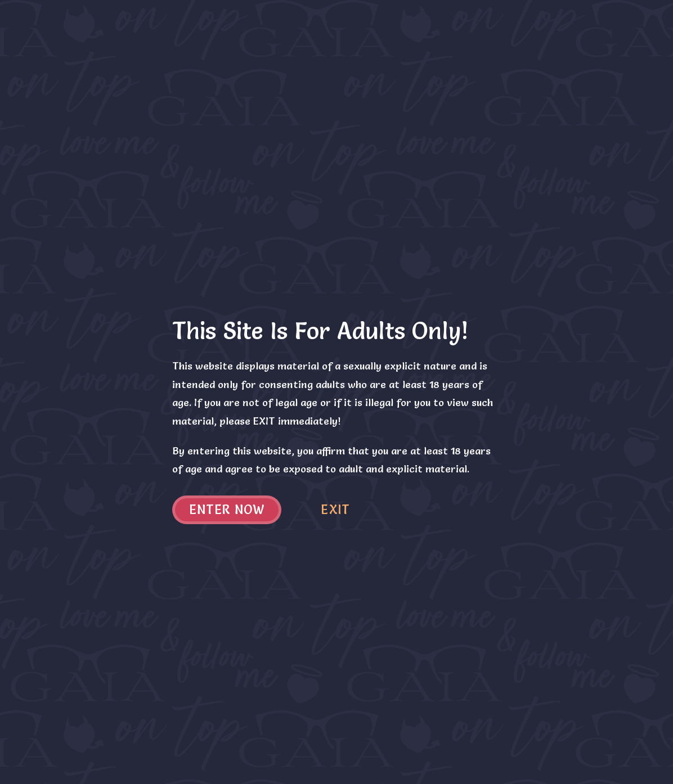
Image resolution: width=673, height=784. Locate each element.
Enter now (227, 510)
